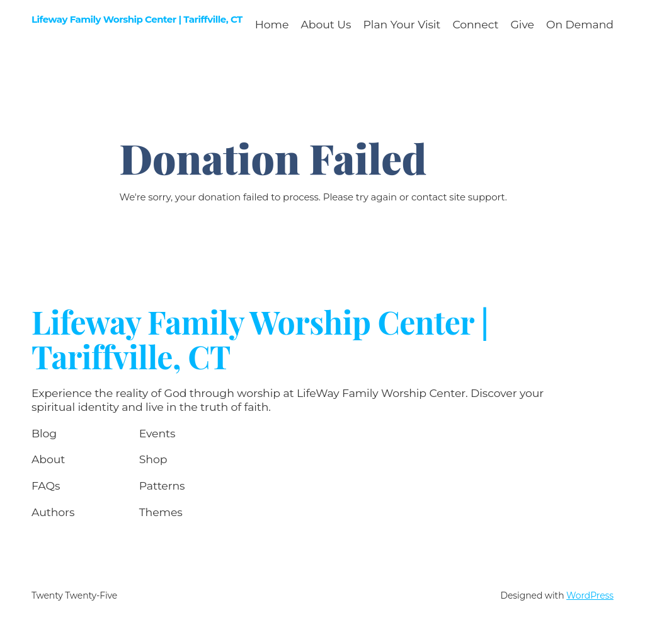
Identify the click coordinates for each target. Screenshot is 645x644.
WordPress (590, 595)
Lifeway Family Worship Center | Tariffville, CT (137, 19)
